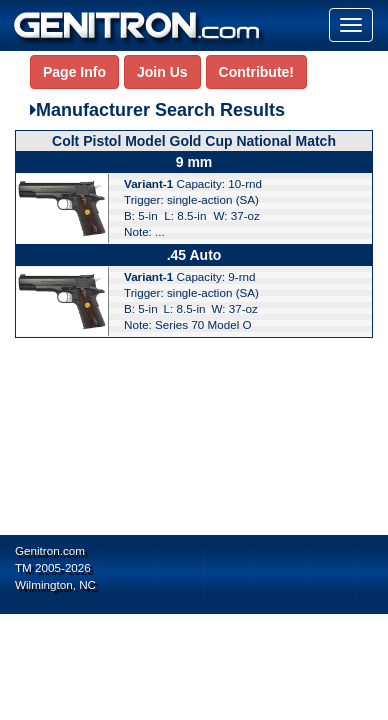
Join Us (162, 72)
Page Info (74, 72)
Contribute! (256, 72)
